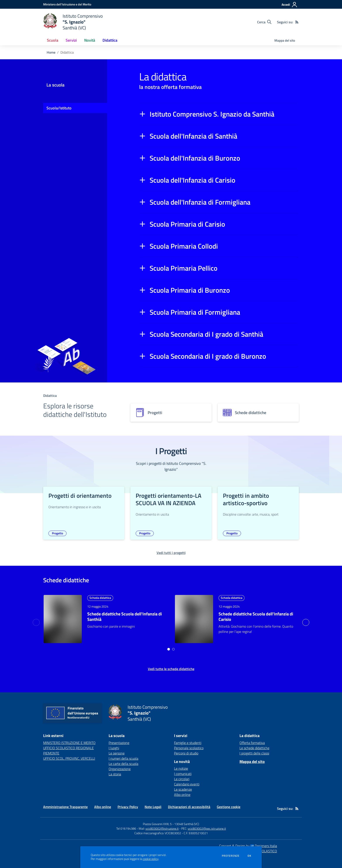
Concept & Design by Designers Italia (248, 846)
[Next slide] (306, 622)
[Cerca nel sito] (264, 22)
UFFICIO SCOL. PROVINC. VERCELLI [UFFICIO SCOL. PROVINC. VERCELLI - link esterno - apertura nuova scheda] (69, 758)
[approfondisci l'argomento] (63, 619)
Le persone (117, 753)
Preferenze (231, 856)
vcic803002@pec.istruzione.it (207, 828)
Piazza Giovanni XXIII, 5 (157, 824)
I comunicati (183, 774)
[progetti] (171, 413)
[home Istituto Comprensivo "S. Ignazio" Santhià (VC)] (73, 22)
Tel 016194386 (126, 828)
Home (51, 52)
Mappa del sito (285, 40)
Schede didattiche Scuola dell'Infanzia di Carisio (256, 617)
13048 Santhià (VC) (187, 824)
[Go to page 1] (169, 649)
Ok (250, 856)
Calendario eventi (187, 784)
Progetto (57, 533)
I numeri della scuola (123, 758)
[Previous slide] (36, 622)
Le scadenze (183, 789)
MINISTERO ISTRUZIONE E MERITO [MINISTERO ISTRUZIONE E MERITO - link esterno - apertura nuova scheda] (69, 743)
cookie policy (150, 859)
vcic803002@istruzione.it (162, 828)
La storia (115, 774)
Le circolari (182, 779)
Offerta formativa (252, 743)
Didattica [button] (110, 40)
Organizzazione (120, 769)
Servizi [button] (71, 40)
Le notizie (181, 768)
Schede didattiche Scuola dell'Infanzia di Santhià (125, 617)
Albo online (182, 795)
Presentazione (119, 743)
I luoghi (114, 748)
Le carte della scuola (123, 764)
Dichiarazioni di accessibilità (189, 807)
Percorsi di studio (186, 753)
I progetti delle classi (254, 753)
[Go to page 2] (173, 649)
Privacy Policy (128, 807)
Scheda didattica (100, 598)
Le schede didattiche (254, 748)
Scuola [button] (53, 40)
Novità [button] (90, 40)
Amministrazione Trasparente (65, 807)
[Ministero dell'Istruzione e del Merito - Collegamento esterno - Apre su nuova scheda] (67, 4)
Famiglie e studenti (188, 743)
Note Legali (153, 807)
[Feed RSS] (297, 22)
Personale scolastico (189, 748)
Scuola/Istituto (59, 108)
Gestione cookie (229, 807)
